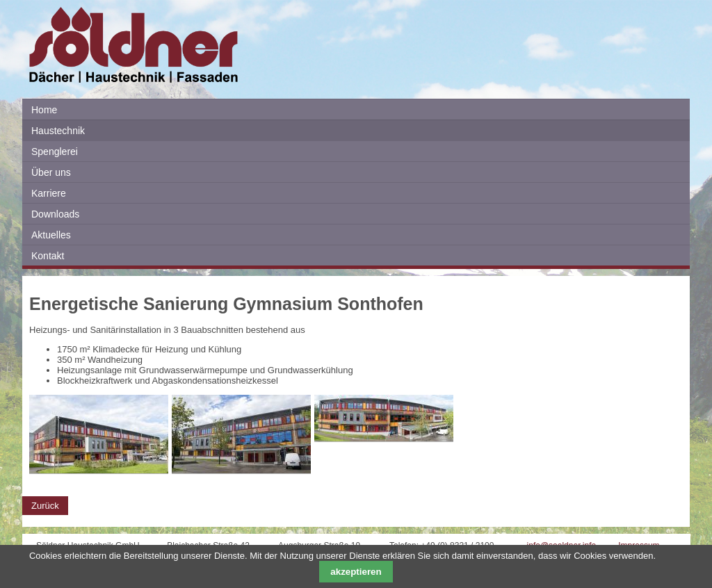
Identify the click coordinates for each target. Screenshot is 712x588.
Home (44, 110)
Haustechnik (58, 131)
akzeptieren (356, 572)
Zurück (45, 506)
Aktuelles (51, 235)
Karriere (49, 193)
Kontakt (48, 256)
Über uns (51, 172)
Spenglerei (55, 152)
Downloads (55, 214)
